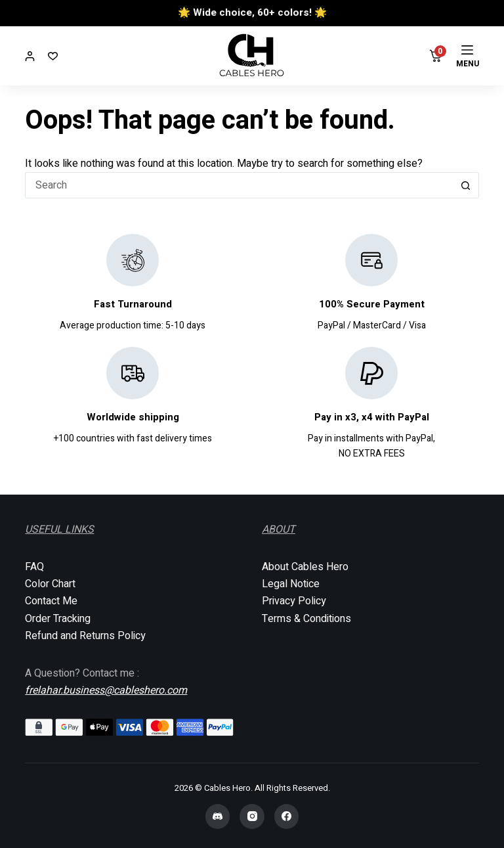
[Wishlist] (53, 56)
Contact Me (51, 601)
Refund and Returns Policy (85, 636)
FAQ (34, 567)
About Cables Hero (305, 567)
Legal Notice (291, 584)
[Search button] (466, 185)
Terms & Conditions (306, 619)
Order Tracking (58, 619)
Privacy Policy (294, 601)
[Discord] (218, 816)
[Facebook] (287, 816)
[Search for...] (239, 185)
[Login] (30, 56)
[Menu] (468, 56)
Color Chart (50, 584)
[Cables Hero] (252, 56)
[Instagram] (252, 816)
